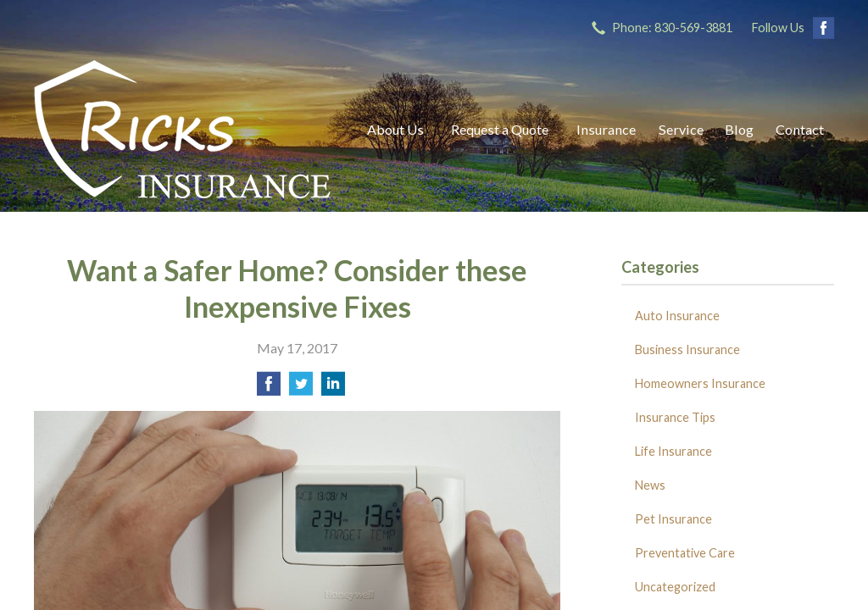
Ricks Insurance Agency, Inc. (182, 129)
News (650, 485)
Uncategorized (675, 587)
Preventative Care (685, 553)
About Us (395, 129)
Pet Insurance (673, 519)
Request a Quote (500, 129)
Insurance (606, 129)
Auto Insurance (677, 316)
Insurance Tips (675, 417)
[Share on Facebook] (269, 388)
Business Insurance (687, 349)
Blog (739, 129)
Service (681, 129)
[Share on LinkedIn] (333, 388)
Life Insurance (673, 451)
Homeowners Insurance (700, 383)
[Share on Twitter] (301, 388)
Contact (800, 129)
